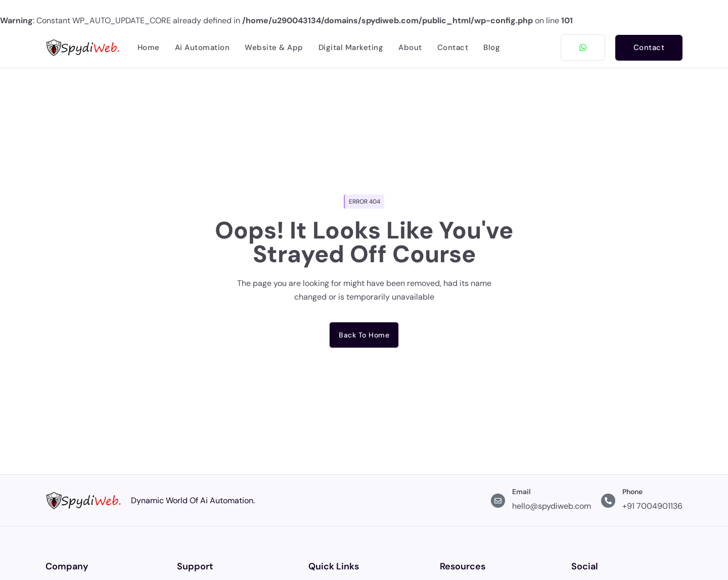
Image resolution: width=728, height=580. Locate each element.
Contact (453, 47)
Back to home (364, 335)
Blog (492, 47)
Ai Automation (202, 47)
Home (149, 47)
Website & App (274, 47)
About (410, 47)
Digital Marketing (351, 47)
